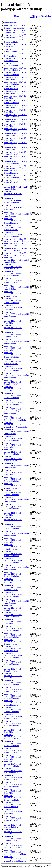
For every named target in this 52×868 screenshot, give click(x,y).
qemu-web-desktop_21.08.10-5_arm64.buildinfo (15, 158)
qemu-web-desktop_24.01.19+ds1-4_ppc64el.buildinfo (13, 554)
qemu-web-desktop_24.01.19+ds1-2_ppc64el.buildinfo (13, 479)
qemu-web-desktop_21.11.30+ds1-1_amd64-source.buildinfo (17, 187)
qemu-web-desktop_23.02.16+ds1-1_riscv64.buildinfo (13, 368)
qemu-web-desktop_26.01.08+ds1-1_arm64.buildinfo (13, 791)
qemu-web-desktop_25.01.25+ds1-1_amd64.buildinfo (13, 642)
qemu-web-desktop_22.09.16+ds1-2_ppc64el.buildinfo (13, 301)
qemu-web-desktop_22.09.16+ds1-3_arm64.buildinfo (13, 321)
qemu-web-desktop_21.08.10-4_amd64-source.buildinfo (15, 134)
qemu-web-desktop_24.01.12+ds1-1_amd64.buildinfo (13, 459)
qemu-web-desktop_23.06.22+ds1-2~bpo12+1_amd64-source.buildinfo (13, 410)
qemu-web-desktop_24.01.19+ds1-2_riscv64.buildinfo (13, 493)
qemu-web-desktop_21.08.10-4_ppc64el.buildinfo (15, 144)
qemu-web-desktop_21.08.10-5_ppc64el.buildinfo (15, 162)
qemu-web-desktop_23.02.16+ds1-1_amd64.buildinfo (13, 362)
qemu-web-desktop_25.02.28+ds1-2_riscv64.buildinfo (13, 710)
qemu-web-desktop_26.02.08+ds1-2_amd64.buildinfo (13, 838)
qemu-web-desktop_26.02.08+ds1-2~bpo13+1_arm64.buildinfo (15, 852)
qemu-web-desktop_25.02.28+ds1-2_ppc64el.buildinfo (13, 696)
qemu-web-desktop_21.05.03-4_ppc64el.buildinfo (15, 83)
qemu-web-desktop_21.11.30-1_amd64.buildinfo (15, 181)
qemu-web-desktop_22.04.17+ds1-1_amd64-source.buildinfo (17, 214)
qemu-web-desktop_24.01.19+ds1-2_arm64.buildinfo (13, 472)
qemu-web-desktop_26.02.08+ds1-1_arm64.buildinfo (13, 811)
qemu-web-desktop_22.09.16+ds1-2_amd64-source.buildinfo (17, 287)
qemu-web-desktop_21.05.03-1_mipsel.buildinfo (15, 64)
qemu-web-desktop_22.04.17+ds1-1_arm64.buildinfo (13, 221)
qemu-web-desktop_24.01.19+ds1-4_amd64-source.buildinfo (17, 533)
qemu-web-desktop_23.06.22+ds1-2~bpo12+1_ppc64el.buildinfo (15, 425)
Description (46, 16)
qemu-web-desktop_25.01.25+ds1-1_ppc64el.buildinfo (13, 635)
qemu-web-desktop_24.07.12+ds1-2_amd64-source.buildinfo (17, 601)
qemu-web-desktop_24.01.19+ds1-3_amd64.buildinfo (13, 520)
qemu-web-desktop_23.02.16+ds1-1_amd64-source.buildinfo (17, 341)
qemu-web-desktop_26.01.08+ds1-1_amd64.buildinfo (13, 777)
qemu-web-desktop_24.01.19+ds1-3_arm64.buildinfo (13, 513)
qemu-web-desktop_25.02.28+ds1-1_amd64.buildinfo (13, 669)
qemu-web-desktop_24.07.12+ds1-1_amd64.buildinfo (13, 588)
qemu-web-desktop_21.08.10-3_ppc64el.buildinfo (15, 130)
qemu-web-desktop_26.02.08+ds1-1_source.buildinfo (13, 805)
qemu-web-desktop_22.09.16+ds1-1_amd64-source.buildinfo (17, 260)
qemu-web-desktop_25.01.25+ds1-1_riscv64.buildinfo (13, 655)
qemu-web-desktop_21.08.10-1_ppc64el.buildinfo (15, 102)
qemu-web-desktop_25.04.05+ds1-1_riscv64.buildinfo (13, 764)
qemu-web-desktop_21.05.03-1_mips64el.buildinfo (15, 69)
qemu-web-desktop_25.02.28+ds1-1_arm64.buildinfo (13, 676)
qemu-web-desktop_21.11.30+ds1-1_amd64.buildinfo (13, 194)
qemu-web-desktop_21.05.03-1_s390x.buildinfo (15, 50)
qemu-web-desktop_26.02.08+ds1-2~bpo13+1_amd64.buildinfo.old (16, 845)
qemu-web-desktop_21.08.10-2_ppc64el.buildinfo (15, 116)
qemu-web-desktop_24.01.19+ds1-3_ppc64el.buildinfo (13, 506)
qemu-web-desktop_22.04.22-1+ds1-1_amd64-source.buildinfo (17, 240)
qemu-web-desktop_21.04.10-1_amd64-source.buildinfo (15, 27)
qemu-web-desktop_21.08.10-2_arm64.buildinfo (15, 111)
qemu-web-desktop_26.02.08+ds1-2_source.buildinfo (13, 825)
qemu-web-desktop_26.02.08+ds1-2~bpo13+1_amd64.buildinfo (15, 859)
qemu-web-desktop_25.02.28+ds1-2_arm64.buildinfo (13, 703)
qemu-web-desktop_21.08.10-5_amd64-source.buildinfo (15, 148)
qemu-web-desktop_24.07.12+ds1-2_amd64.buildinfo (13, 608)
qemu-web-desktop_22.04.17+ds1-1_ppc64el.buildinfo (13, 234)
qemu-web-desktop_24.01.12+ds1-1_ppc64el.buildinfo (13, 438)
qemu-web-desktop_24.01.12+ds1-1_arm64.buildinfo (13, 445)
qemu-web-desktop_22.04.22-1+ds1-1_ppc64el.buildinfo (15, 254)
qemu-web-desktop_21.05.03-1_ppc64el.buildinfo (15, 74)
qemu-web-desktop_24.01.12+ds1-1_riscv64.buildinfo (13, 452)
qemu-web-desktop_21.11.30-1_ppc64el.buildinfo (15, 177)
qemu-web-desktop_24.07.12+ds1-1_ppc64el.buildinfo (13, 574)
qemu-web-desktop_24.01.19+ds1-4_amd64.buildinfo (13, 547)
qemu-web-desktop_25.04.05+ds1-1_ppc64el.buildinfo (13, 744)
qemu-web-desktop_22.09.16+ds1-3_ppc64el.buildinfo (13, 328)
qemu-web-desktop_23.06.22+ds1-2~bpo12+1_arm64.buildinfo (15, 418)
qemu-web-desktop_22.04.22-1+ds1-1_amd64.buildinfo (15, 249)
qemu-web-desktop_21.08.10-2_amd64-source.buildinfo (15, 106)
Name (17, 16)
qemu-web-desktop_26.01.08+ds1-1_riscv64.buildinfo (13, 798)
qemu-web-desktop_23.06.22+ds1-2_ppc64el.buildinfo (13, 396)
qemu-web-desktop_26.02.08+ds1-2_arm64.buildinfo (13, 832)
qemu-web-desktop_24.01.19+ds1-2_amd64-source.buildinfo (17, 465)
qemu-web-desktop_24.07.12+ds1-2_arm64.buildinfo (13, 621)
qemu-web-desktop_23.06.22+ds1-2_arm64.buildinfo (13, 389)
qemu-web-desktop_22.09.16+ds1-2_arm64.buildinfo (13, 307)
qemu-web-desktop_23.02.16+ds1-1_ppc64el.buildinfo (13, 355)
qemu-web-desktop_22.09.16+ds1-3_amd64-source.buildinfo (17, 314)
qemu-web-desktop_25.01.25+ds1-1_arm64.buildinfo (13, 649)
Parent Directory (10, 23)
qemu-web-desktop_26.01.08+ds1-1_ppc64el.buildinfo (13, 784)
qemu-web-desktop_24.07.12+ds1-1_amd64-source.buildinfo (17, 567)
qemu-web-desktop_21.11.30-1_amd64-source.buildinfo (15, 167)
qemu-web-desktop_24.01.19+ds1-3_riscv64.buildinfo (13, 526)
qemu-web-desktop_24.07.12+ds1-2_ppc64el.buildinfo (13, 615)
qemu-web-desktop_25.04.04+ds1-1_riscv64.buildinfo (13, 737)
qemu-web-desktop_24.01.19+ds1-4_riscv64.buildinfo (13, 560)
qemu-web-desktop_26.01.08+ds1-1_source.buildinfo (13, 771)
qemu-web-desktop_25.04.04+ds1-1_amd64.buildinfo (13, 716)
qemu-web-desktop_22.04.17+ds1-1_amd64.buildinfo (13, 228)
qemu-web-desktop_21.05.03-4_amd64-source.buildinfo (15, 78)
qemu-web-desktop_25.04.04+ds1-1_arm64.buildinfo (13, 730)
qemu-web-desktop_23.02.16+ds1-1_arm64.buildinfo (13, 348)
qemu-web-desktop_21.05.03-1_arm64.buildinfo (15, 60)
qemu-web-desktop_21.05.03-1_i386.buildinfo (15, 55)
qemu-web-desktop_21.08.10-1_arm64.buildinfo (15, 97)
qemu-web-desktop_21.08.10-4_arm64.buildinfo (15, 139)
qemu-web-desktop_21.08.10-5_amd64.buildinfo (15, 153)
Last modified (33, 16)
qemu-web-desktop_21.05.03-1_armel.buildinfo (15, 46)
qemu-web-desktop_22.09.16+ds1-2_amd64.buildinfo (13, 294)
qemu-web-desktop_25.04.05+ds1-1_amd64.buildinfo (13, 750)
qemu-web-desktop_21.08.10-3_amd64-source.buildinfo (15, 120)
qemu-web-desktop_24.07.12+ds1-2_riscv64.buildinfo (13, 628)
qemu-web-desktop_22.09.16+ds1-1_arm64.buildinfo (13, 267)
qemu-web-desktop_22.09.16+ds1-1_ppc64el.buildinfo (13, 273)
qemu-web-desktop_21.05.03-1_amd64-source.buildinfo (15, 36)
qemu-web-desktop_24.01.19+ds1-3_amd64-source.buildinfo (17, 499)
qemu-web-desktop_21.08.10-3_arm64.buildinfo (15, 125)
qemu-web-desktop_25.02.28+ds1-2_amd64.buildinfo (13, 689)
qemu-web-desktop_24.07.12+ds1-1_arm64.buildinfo (13, 581)
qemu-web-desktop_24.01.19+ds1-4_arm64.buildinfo (13, 540)
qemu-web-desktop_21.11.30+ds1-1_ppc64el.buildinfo (13, 200)
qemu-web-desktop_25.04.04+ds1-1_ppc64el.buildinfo (13, 723)
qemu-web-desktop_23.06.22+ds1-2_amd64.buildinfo (13, 382)
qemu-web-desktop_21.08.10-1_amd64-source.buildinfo (15, 92)
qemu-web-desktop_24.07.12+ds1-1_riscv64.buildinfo (13, 594)
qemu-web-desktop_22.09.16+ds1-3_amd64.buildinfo (13, 334)
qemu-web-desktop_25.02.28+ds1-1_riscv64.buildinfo (13, 682)
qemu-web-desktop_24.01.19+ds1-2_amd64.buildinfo (13, 486)
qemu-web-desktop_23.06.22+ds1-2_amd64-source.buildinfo (17, 375)
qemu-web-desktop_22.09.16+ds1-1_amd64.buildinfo (13, 280)
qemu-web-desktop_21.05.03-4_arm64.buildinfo (15, 88)
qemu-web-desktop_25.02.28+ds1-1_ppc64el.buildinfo (13, 662)
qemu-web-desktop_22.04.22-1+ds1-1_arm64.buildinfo (15, 245)
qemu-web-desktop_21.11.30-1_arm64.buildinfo (15, 172)
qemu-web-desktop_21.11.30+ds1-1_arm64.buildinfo (13, 207)
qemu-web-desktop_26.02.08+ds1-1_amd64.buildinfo (13, 818)
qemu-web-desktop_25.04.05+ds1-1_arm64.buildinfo (13, 757)
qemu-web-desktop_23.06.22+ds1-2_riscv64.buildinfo (13, 402)
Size (39, 16)
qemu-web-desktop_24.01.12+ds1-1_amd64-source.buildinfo (17, 432)
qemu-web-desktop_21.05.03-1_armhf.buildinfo (15, 41)
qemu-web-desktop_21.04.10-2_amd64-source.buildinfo (15, 32)
